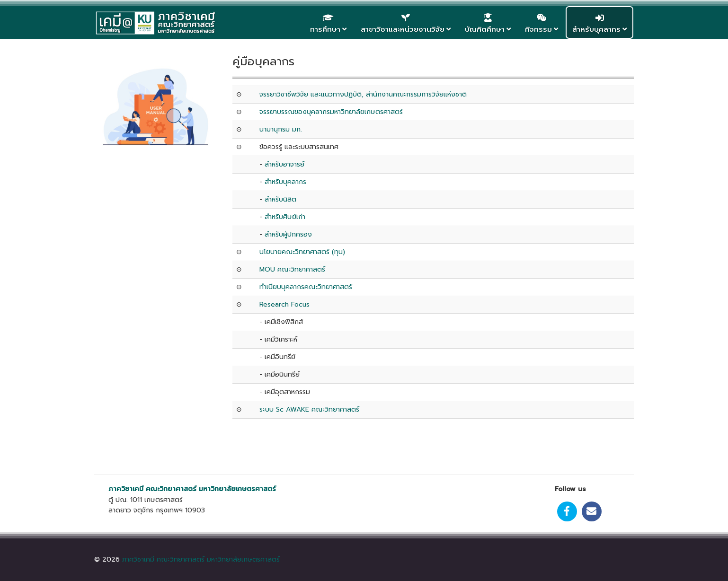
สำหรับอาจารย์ (286, 164)
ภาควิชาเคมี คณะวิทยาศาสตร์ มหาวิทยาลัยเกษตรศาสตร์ (201, 559)
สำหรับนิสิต (280, 199)
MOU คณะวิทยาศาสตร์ (292, 269)
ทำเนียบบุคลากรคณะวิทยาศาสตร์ (306, 287)
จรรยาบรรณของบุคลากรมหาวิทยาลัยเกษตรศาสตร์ (331, 112)
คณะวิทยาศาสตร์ (171, 489)
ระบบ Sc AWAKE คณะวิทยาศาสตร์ (309, 409)
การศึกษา (325, 29)
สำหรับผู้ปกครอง (288, 234)
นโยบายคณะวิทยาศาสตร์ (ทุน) (303, 252)
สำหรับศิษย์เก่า (285, 217)
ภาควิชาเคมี (126, 489)
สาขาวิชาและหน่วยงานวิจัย (403, 29)
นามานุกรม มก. (281, 129)
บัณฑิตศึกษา (485, 29)
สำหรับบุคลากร (596, 29)
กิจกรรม (538, 29)
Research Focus (284, 304)
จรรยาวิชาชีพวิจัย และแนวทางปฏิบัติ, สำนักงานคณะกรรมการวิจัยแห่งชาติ (363, 94)
